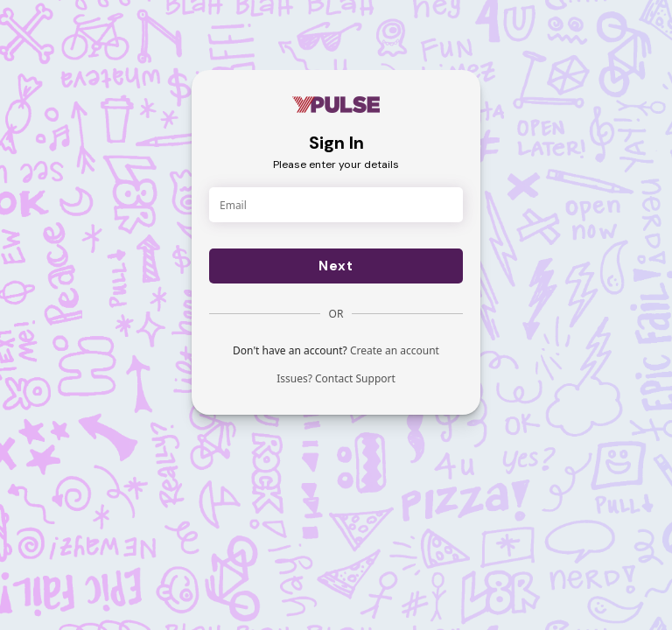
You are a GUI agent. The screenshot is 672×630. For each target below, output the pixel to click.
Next (336, 266)
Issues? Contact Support (336, 378)
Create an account (395, 350)
